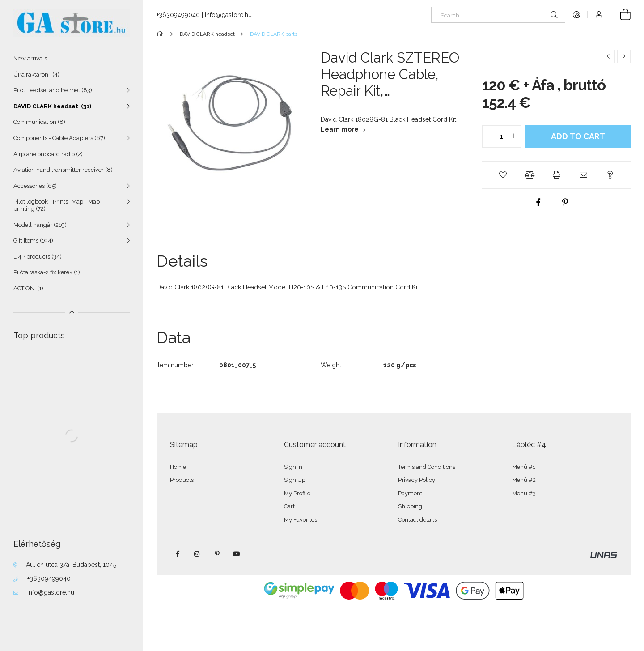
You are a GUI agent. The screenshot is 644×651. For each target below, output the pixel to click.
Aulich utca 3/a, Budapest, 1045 (71, 565)
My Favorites (301, 520)
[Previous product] (608, 56)
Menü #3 (524, 493)
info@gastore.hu (51, 592)
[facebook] (538, 202)
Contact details (417, 520)
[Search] (498, 15)
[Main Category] (161, 34)
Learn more (340, 129)
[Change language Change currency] (576, 15)
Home (178, 467)
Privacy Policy (417, 480)
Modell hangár (40, 225)
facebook (178, 554)
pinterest (217, 554)
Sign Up (295, 480)
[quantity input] (502, 136)
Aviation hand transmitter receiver (63, 170)
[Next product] (624, 56)
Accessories (35, 186)
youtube (237, 554)
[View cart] (620, 15)
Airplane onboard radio (48, 154)
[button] (503, 175)
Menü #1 (524, 467)
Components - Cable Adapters (59, 138)
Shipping (410, 506)
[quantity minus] (489, 136)
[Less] (72, 312)
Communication (39, 122)
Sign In (293, 467)
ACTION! (28, 288)
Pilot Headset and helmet (53, 90)
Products (182, 480)
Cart (289, 506)
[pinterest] (565, 202)
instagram (197, 554)
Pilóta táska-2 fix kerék (47, 272)
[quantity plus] (514, 136)
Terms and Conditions (427, 467)
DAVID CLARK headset (52, 106)
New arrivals (30, 58)
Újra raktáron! (36, 74)
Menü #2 (524, 480)
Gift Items (33, 240)
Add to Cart (578, 136)
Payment (410, 493)
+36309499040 (49, 579)
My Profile (297, 493)
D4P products (38, 257)
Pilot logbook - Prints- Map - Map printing (57, 205)
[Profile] (599, 15)
